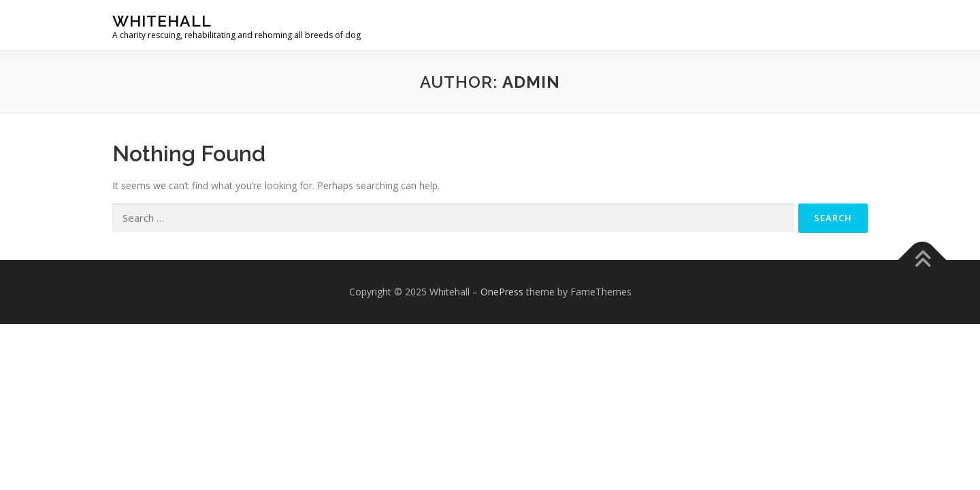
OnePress (502, 292)
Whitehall (162, 21)
